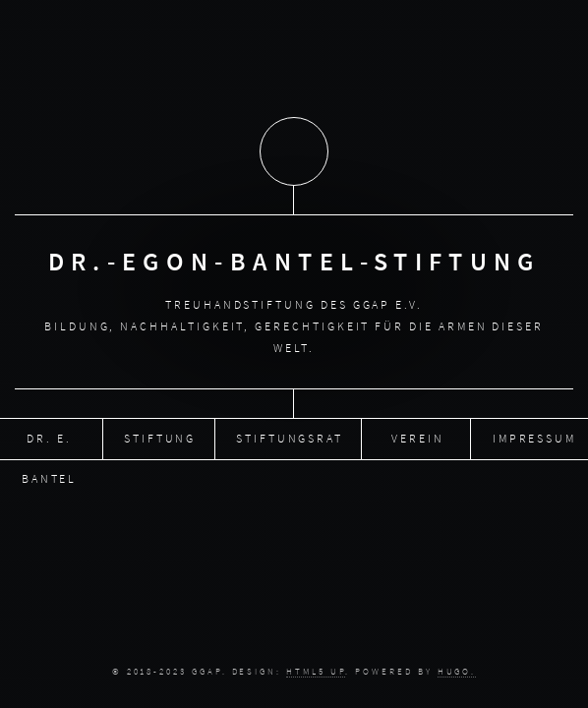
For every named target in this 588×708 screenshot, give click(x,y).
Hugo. (457, 671)
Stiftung (160, 437)
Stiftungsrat (290, 437)
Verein (418, 437)
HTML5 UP (316, 671)
